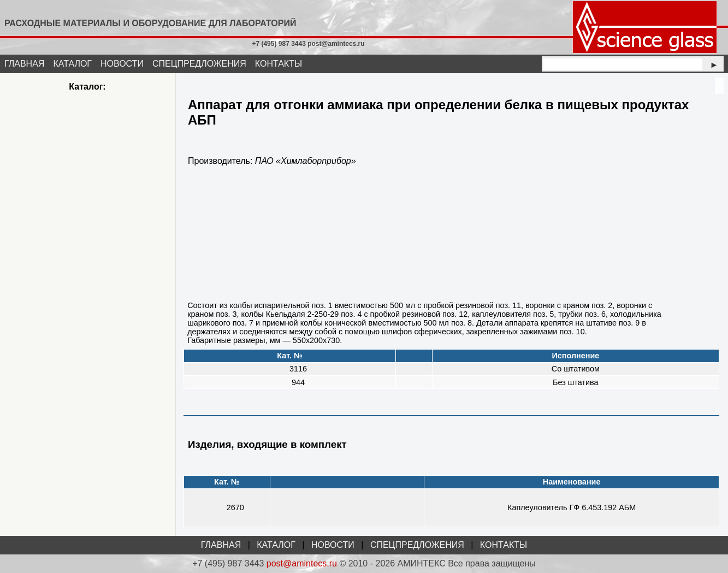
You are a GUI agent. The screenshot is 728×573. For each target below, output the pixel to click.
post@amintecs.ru (302, 563)
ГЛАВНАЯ (24, 64)
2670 (235, 507)
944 (298, 382)
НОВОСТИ (122, 64)
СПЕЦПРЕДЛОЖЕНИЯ (199, 64)
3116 (298, 369)
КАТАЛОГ (72, 64)
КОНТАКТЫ (279, 64)
